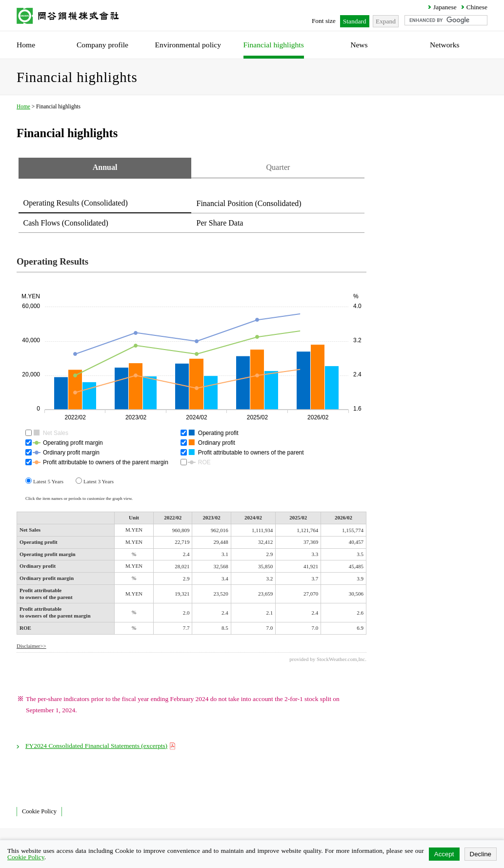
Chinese (477, 7)
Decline (481, 854)
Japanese (445, 7)
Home (23, 106)
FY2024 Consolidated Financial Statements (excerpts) (101, 746)
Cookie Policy (39, 811)
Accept (444, 854)
